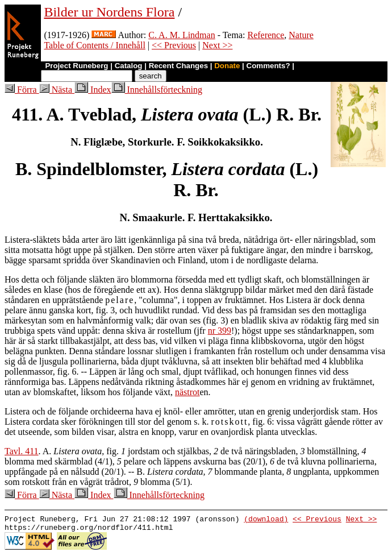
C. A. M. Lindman (182, 35)
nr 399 (220, 331)
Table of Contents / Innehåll (94, 45)
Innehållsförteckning (157, 90)
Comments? (268, 66)
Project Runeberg (76, 66)
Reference (266, 35)
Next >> (217, 45)
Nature (301, 35)
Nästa (57, 90)
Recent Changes (178, 66)
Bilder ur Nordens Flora (109, 12)
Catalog (129, 66)
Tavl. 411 (22, 451)
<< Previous (174, 45)
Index (93, 90)
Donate (227, 66)
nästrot (187, 392)
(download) (266, 520)
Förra (22, 90)
